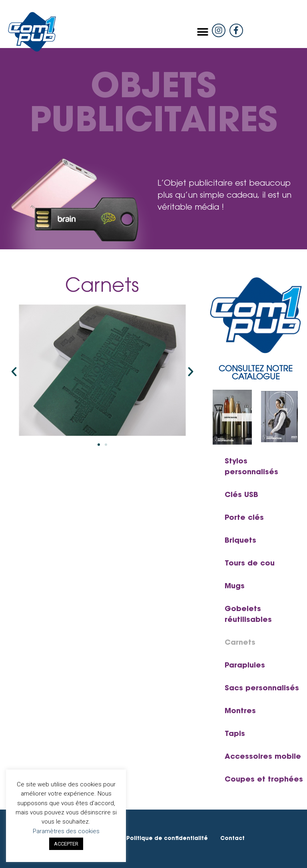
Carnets (240, 643)
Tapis (235, 734)
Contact (232, 839)
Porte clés (244, 518)
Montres (240, 712)
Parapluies (245, 666)
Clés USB (241, 495)
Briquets (240, 541)
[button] (203, 32)
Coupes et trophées (264, 780)
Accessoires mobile (263, 757)
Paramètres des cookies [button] (66, 831)
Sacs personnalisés (262, 689)
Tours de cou (250, 564)
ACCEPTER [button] (66, 844)
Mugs (235, 587)
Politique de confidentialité (167, 839)
